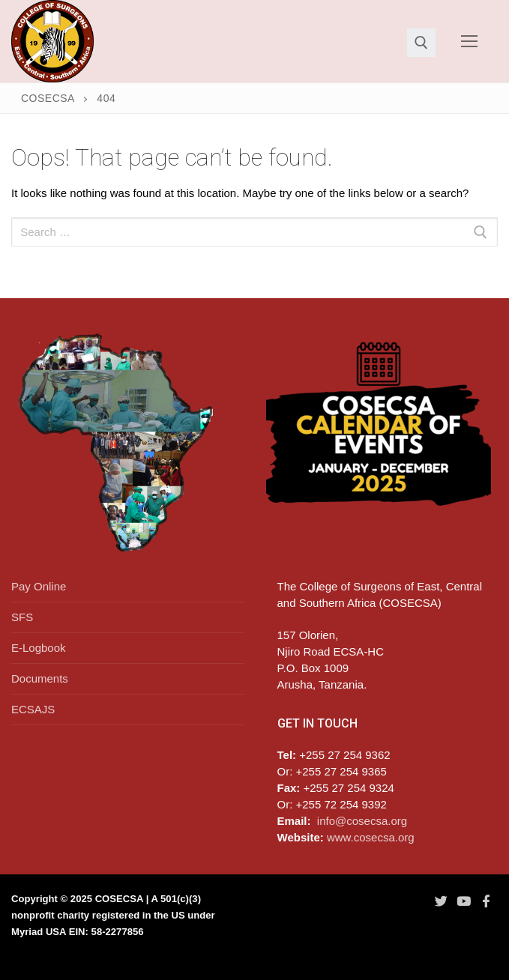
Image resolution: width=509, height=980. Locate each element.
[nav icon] (470, 42)
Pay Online (39, 586)
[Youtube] (463, 901)
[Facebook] (487, 901)
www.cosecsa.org (371, 837)
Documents (40, 678)
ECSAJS (33, 709)
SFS (22, 617)
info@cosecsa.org (362, 821)
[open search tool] (421, 43)
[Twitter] (441, 901)
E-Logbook (39, 648)
